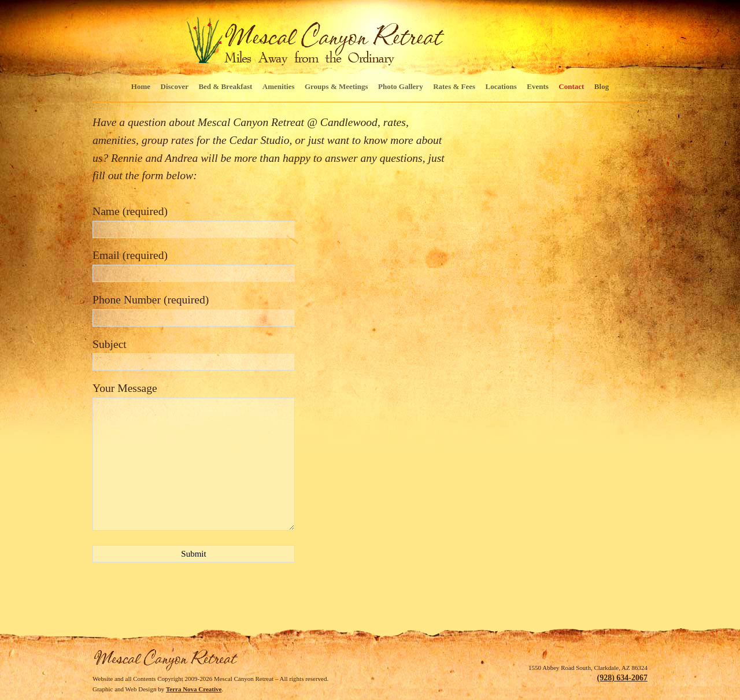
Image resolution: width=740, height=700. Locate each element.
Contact (571, 86)
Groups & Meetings (336, 86)
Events (538, 86)
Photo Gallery (401, 86)
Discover (175, 86)
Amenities (279, 86)
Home (141, 86)
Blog (602, 86)
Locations (501, 86)
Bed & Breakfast (225, 86)
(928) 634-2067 (623, 678)
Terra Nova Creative (194, 689)
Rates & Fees (454, 86)
